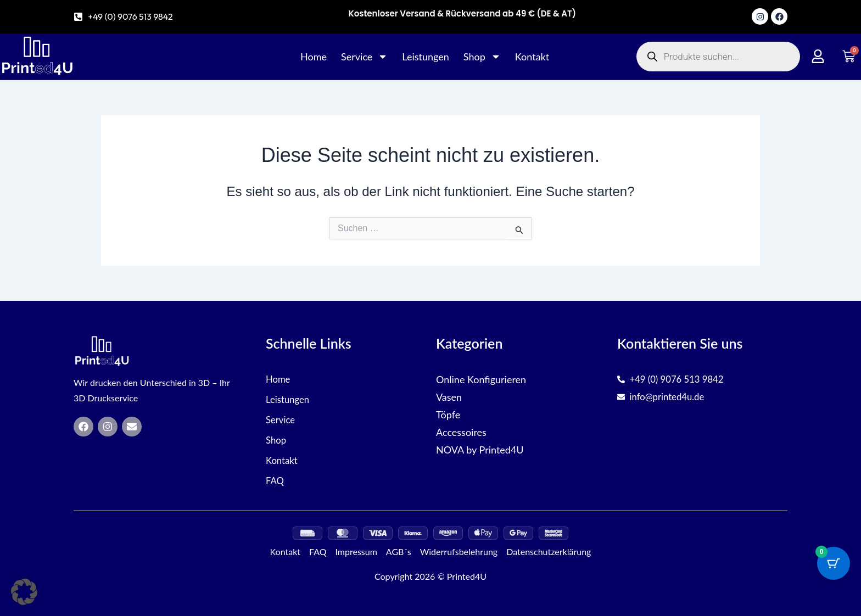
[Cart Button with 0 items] (834, 563)
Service (364, 57)
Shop (482, 57)
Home (314, 57)
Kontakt (532, 57)
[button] (24, 592)
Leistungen (426, 57)
